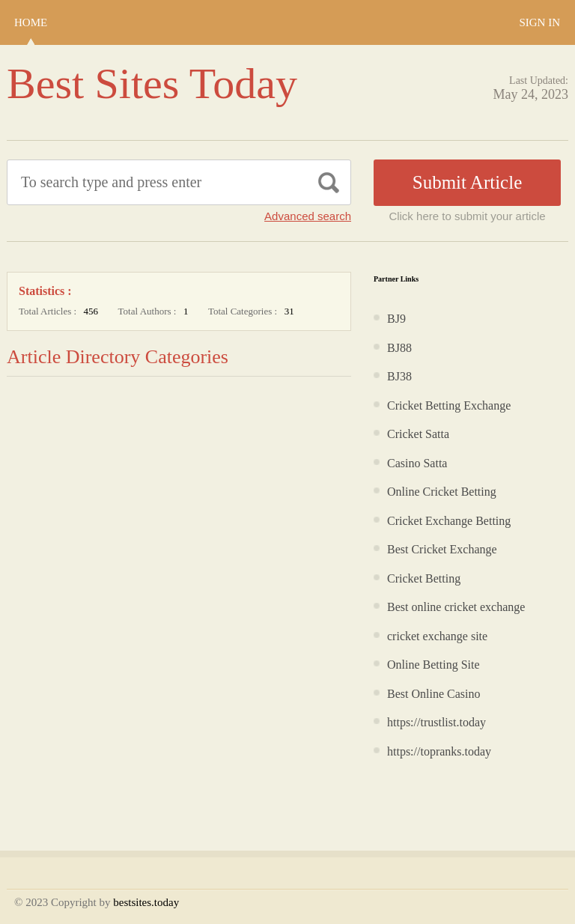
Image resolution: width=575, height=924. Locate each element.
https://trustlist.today (436, 722)
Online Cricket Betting (442, 492)
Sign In (539, 22)
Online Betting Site (433, 665)
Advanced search (308, 216)
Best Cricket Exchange (442, 549)
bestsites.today (146, 902)
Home (31, 22)
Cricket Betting (424, 578)
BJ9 (396, 319)
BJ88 (399, 348)
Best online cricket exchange (456, 607)
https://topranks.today (439, 751)
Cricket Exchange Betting (449, 521)
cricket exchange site (437, 636)
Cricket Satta (418, 434)
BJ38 (399, 376)
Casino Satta (417, 463)
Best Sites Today (152, 83)
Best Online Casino (433, 694)
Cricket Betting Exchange (449, 405)
